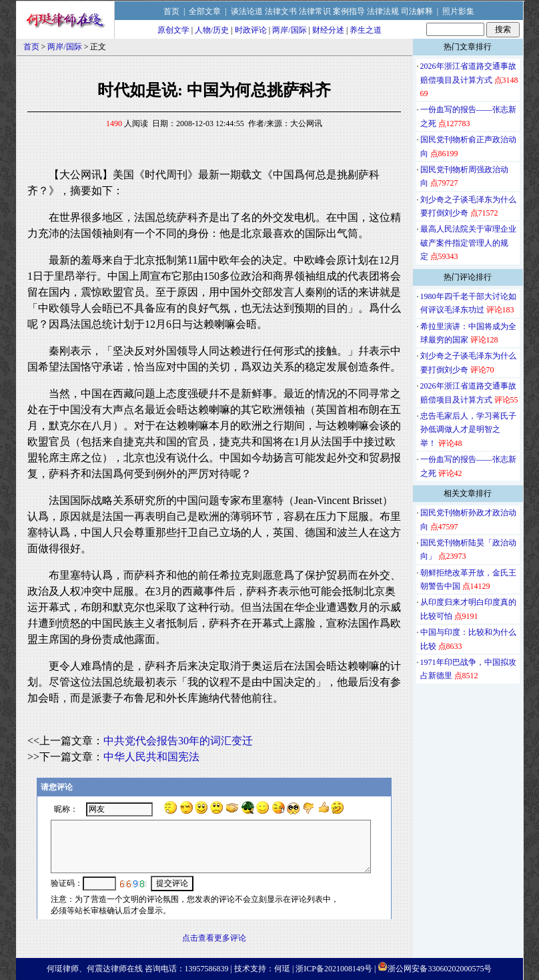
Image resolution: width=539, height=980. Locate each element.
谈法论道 (247, 11)
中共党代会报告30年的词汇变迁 (178, 741)
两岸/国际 (289, 30)
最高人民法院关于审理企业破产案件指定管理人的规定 (468, 243)
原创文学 (173, 30)
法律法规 (383, 11)
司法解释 (417, 11)
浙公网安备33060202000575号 (440, 969)
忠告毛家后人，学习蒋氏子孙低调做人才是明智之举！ (468, 430)
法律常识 (315, 11)
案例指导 (349, 11)
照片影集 (458, 11)
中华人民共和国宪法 (151, 757)
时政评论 (251, 30)
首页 (171, 11)
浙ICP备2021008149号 (334, 969)
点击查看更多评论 (214, 938)
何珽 (282, 969)
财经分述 (328, 30)
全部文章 (205, 11)
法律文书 (281, 11)
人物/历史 (212, 30)
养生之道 (366, 30)
